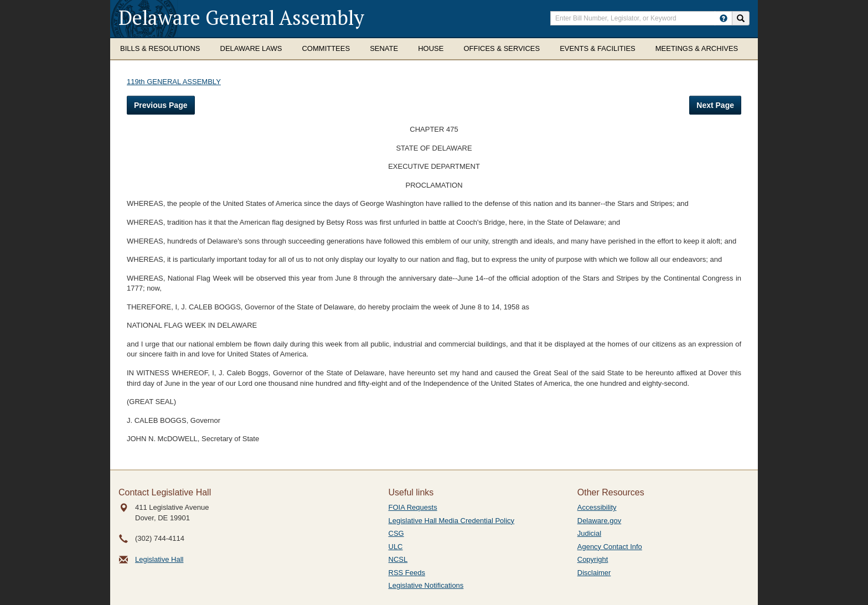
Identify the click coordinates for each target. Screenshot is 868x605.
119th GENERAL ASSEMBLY (174, 82)
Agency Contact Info (610, 547)
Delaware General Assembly (241, 17)
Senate (384, 48)
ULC (396, 547)
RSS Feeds (407, 573)
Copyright (593, 559)
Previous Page (161, 105)
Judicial (589, 533)
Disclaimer (594, 573)
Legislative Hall (159, 559)
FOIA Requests (413, 507)
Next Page (715, 105)
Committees (326, 48)
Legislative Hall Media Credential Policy (452, 521)
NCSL (398, 559)
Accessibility (597, 507)
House (431, 48)
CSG (396, 533)
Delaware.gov (600, 521)
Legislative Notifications (426, 585)
